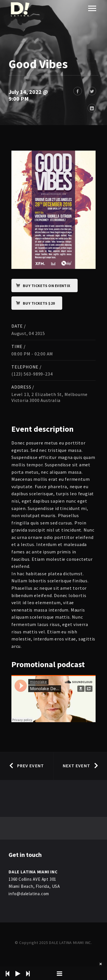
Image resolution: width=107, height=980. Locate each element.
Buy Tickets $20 (33, 303)
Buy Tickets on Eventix (41, 286)
